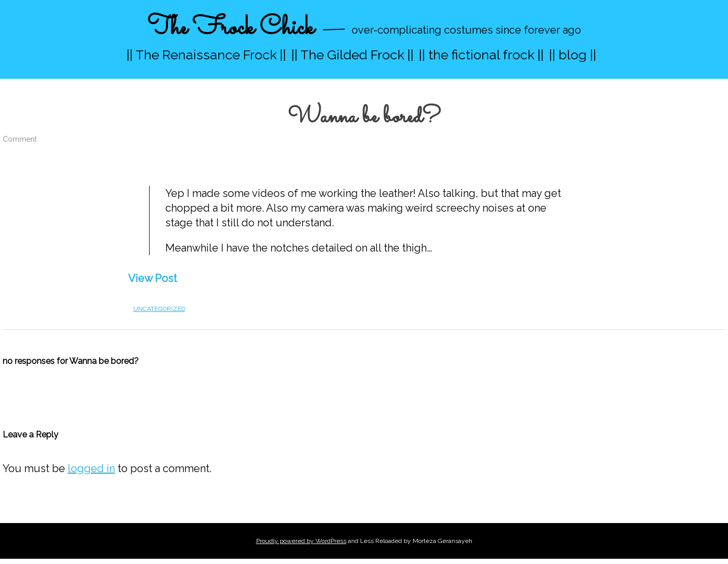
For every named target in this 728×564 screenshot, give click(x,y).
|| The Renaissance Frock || (206, 55)
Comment (20, 139)
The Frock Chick (231, 28)
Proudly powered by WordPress (301, 541)
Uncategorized (159, 309)
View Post (152, 278)
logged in (91, 468)
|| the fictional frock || (481, 55)
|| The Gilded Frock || (352, 55)
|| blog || (573, 55)
